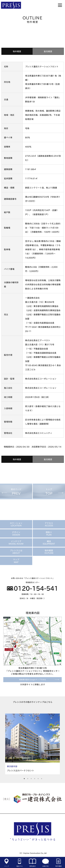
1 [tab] (24, 778)
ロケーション (16, 524)
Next (58, 744)
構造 (49, 542)
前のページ (16, 492)
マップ (16, 561)
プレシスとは (16, 552)
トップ (49, 492)
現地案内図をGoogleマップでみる (32, 680)
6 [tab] (42, 778)
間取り (49, 533)
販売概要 (48, 51)
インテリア (16, 542)
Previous (7, 744)
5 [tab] (38, 778)
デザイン (16, 533)
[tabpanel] (32, 744)
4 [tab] (35, 778)
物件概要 (17, 51)
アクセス (49, 524)
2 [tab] (28, 778)
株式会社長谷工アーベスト (38, 340)
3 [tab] (31, 778)
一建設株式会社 (32, 298)
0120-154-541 (33, 588)
